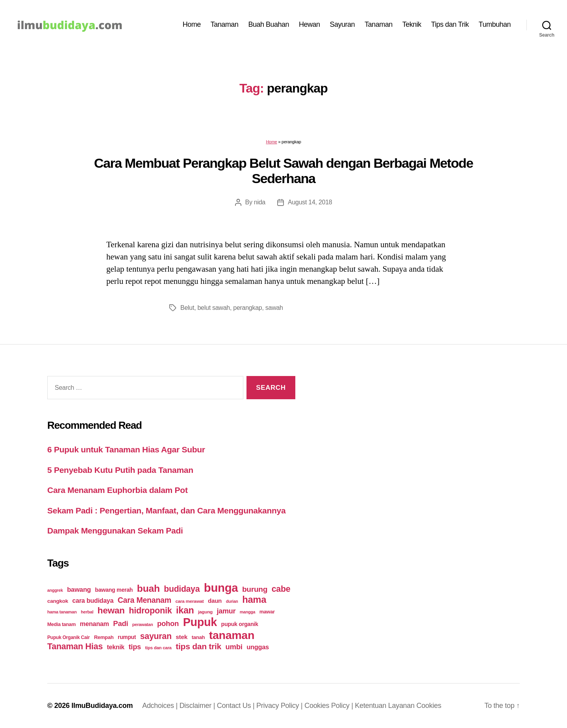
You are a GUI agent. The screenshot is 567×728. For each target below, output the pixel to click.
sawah (274, 308)
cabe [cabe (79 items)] (281, 589)
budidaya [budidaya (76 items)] (182, 589)
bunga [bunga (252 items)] (221, 588)
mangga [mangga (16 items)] (247, 612)
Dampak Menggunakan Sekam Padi (115, 531)
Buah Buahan (269, 24)
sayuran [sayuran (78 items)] (156, 636)
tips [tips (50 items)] (135, 647)
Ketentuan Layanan (385, 706)
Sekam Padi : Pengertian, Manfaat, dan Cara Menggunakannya (166, 510)
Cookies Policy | (330, 706)
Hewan (309, 24)
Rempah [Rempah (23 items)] (104, 637)
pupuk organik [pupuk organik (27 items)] (240, 624)
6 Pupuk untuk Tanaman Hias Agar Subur (126, 449)
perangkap (247, 308)
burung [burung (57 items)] (255, 589)
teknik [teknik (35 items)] (116, 647)
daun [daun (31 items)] (215, 601)
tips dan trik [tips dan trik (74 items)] (198, 646)
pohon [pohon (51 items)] (168, 623)
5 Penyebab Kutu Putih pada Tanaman (120, 470)
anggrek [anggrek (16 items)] (55, 590)
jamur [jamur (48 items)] (226, 611)
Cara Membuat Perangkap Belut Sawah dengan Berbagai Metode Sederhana (283, 171)
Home (192, 24)
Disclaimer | (198, 706)
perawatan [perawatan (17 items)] (143, 624)
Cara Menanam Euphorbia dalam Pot (118, 490)
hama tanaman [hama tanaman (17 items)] (62, 612)
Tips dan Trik (450, 24)
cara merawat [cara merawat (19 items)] (189, 601)
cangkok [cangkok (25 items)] (58, 601)
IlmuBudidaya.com (102, 706)
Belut (187, 308)
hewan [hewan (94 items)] (111, 610)
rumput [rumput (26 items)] (127, 637)
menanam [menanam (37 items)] (94, 624)
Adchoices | (161, 706)
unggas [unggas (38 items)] (258, 647)
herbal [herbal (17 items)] (87, 612)
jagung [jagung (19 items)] (205, 612)
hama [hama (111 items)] (254, 600)
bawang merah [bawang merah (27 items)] (114, 590)
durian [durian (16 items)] (232, 601)
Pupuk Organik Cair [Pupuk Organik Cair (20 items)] (69, 637)
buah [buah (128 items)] (148, 588)
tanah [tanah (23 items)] (198, 637)
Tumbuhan (495, 24)
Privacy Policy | (280, 706)
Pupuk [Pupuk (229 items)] (200, 622)
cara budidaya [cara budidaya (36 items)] (93, 600)
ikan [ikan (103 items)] (185, 610)
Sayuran (343, 24)
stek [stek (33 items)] (182, 637)
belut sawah (213, 308)
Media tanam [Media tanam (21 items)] (61, 624)
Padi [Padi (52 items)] (120, 623)
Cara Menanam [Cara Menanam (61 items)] (145, 600)
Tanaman (225, 24)
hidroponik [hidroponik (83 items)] (150, 610)
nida (260, 202)
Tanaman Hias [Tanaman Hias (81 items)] (75, 646)
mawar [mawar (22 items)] (267, 612)
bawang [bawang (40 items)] (79, 590)
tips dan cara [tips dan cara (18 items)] (158, 648)
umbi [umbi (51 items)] (234, 647)
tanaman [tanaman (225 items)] (232, 635)
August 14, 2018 (310, 202)
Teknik (412, 24)
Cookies (429, 706)
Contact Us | (237, 706)
